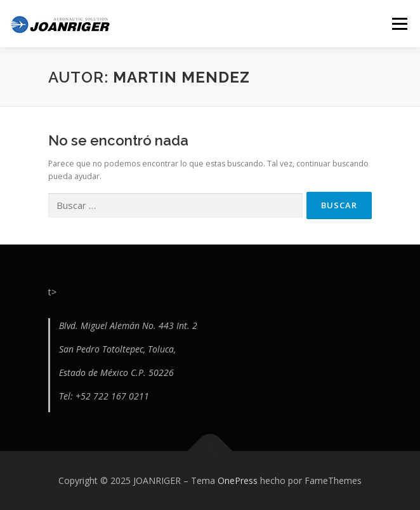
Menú (399, 24)
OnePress (238, 480)
